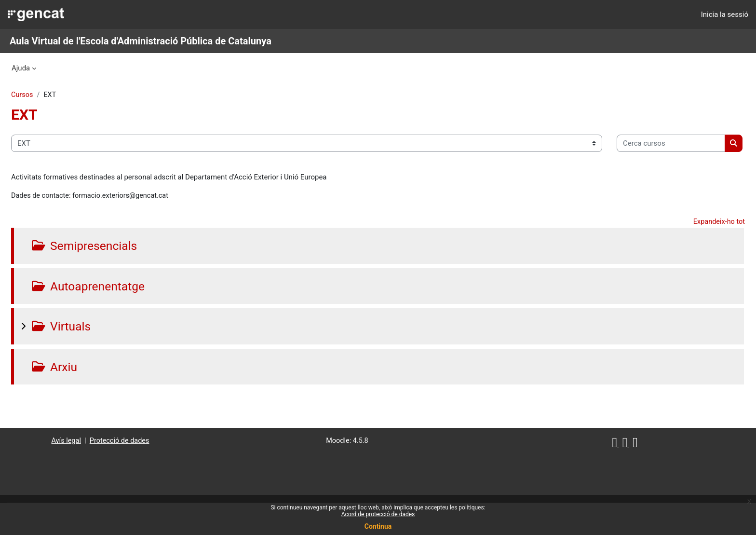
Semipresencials (119, 276)
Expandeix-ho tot (695, 252)
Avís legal (82, 472)
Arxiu (88, 398)
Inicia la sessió (725, 14)
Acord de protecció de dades (378, 514)
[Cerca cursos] (88, 173)
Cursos (46, 95)
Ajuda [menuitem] (21, 68)
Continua (378, 526)
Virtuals (95, 357)
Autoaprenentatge (123, 317)
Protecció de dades (137, 472)
